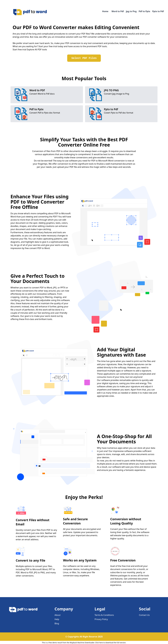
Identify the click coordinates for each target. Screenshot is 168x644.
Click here (99, 643)
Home (105, 11)
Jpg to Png (131, 11)
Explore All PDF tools (37, 50)
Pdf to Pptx (145, 11)
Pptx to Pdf (158, 11)
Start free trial (19, 50)
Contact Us (144, 615)
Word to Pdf (118, 11)
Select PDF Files (84, 58)
